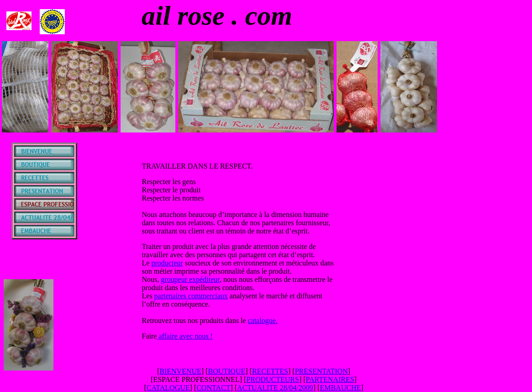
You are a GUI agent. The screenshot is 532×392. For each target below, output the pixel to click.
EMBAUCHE (340, 388)
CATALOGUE (168, 388)
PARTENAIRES (330, 379)
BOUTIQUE (226, 371)
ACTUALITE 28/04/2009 (275, 388)
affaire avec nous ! (184, 336)
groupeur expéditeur (190, 279)
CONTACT (213, 388)
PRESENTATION (321, 371)
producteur (167, 263)
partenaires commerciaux (191, 296)
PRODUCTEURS (273, 379)
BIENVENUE (180, 371)
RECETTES (270, 371)
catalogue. (262, 320)
